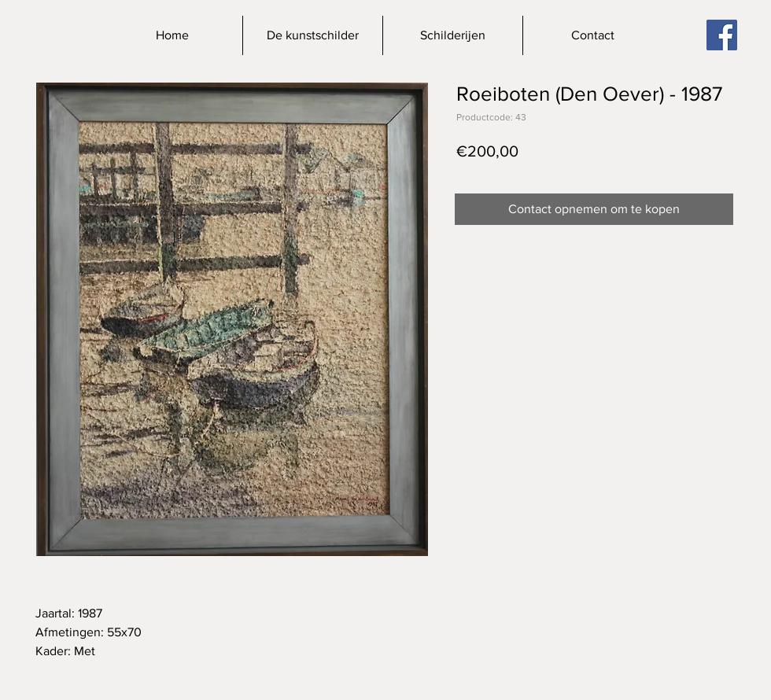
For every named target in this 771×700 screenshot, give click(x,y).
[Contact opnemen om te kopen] (594, 209)
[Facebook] (722, 35)
